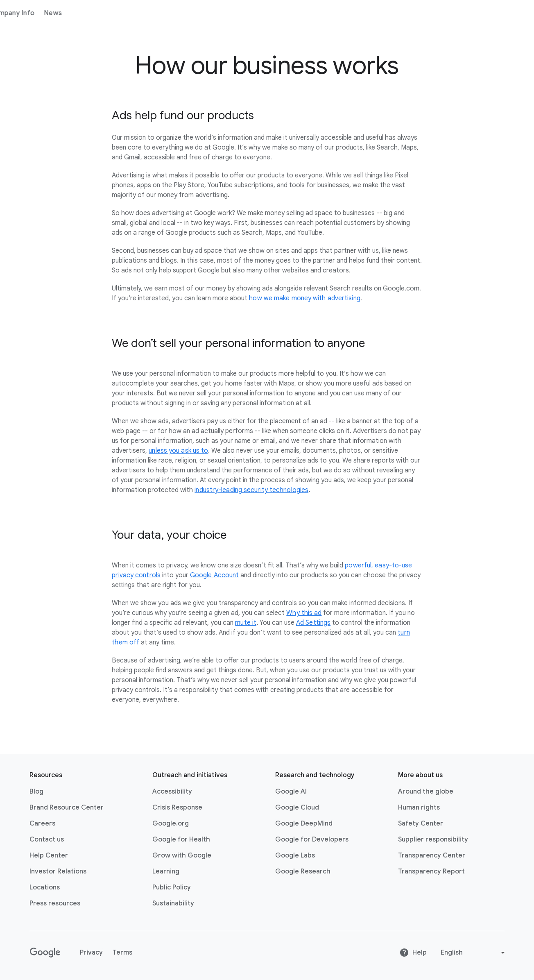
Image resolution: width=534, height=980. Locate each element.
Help (413, 953)
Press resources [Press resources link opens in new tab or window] (55, 903)
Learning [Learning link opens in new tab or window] (166, 871)
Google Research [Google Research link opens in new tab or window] (303, 871)
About (77, 13)
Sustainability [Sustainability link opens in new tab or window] (173, 903)
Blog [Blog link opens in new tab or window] (36, 792)
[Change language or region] (474, 953)
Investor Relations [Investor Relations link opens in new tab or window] (58, 871)
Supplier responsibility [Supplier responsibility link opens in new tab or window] (433, 839)
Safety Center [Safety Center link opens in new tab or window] (421, 823)
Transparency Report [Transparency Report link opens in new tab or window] (431, 871)
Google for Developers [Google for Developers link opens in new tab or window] (312, 839)
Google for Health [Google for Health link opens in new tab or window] (181, 839)
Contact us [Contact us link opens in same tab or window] (47, 839)
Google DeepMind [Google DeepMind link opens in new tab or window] (304, 823)
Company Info (158, 13)
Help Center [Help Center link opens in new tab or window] (49, 855)
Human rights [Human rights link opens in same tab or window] (419, 808)
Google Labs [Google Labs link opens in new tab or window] (295, 855)
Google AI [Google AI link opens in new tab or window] (291, 792)
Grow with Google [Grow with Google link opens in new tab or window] (182, 855)
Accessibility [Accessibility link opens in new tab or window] (172, 792)
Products (111, 13)
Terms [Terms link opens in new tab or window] (122, 953)
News (199, 13)
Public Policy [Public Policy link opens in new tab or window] (172, 887)
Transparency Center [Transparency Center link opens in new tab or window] (432, 855)
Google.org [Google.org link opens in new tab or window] (171, 823)
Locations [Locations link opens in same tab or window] (45, 887)
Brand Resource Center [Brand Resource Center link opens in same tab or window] (67, 808)
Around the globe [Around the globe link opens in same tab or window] (426, 792)
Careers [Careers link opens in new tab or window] (42, 823)
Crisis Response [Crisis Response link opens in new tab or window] (177, 808)
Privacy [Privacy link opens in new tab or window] (91, 953)
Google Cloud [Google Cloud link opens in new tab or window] (297, 808)
